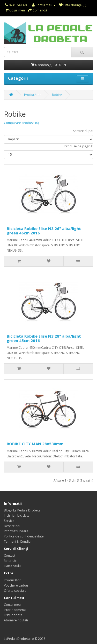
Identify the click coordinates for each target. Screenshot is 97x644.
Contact (10, 556)
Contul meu (44, 5)
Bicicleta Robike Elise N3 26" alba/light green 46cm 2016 (44, 231)
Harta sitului (13, 566)
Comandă (38, 10)
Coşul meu (15, 10)
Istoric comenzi (15, 610)
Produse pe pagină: (79, 146)
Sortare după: (83, 131)
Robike (57, 95)
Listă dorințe (13, 615)
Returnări (11, 561)
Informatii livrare (16, 531)
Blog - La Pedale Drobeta (22, 510)
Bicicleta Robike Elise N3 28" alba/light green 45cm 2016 (44, 338)
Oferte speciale (15, 591)
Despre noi (12, 526)
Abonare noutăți (16, 620)
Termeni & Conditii (18, 541)
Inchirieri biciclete (17, 515)
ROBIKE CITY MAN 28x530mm (35, 444)
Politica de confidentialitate (24, 536)
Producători (13, 580)
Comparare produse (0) (21, 123)
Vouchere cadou (16, 585)
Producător (32, 95)
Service (9, 521)
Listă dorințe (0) (73, 5)
